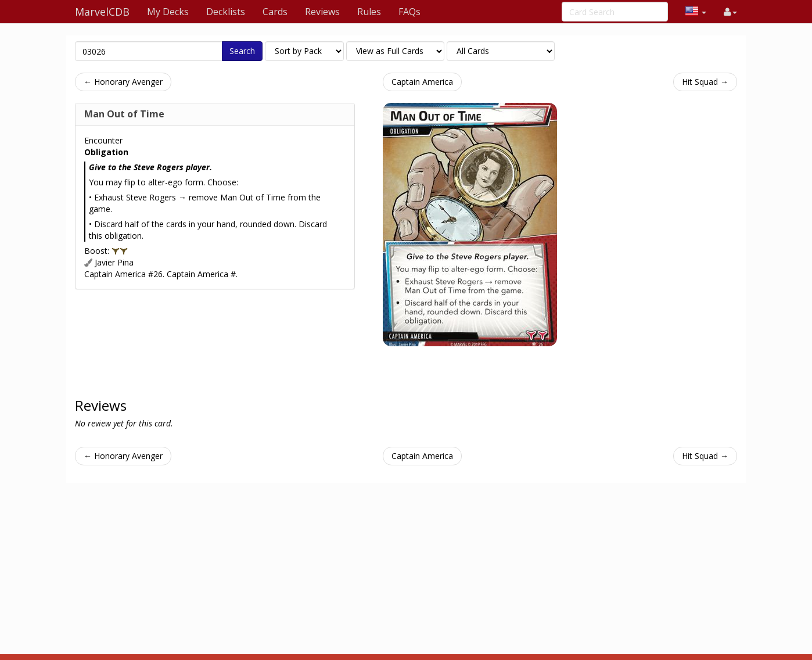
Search (242, 51)
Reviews (322, 12)
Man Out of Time (124, 114)
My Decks (168, 12)
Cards (275, 12)
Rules (369, 12)
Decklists (226, 12)
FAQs (409, 12)
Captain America (422, 82)
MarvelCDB (102, 12)
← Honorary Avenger (123, 82)
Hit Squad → (705, 82)
